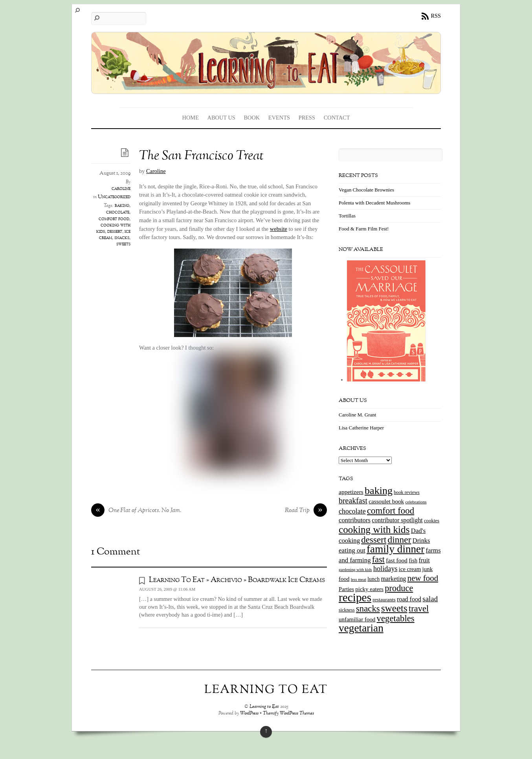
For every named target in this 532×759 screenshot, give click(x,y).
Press (307, 118)
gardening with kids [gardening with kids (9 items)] (355, 570)
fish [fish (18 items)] (413, 560)
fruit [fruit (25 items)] (424, 560)
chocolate (118, 212)
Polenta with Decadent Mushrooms (374, 203)
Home (191, 118)
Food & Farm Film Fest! (364, 229)
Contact (337, 118)
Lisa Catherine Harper (361, 428)
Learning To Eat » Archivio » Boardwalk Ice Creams (237, 580)
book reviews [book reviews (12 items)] (407, 492)
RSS (436, 16)
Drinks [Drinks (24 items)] (421, 541)
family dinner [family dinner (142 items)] (395, 549)
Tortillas (347, 216)
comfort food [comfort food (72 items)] (391, 511)
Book (252, 118)
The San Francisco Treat (201, 156)
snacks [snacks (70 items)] (368, 609)
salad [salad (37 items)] (430, 599)
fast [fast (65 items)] (378, 559)
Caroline (156, 171)
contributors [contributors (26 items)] (355, 520)
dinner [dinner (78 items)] (400, 540)
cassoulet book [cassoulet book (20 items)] (386, 501)
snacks (122, 238)
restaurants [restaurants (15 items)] (384, 600)
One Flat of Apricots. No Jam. (136, 511)
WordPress (249, 714)
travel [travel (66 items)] (419, 609)
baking (122, 206)
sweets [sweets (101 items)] (394, 608)
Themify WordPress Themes (288, 714)
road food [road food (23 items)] (409, 599)
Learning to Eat (264, 707)
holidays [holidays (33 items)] (385, 569)
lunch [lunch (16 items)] (373, 579)
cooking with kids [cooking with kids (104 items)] (374, 530)
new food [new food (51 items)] (423, 578)
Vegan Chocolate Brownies (366, 190)
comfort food (114, 219)
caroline (121, 189)
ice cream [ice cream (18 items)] (410, 569)
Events (279, 118)
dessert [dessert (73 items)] (374, 540)
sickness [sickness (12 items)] (347, 610)
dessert (115, 232)
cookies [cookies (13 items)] (432, 521)
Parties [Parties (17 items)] (346, 589)
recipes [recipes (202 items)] (355, 597)
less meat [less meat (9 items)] (359, 579)
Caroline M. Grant (357, 415)
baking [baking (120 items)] (379, 491)
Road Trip (306, 511)
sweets (123, 244)
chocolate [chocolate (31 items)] (352, 511)
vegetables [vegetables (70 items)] (396, 618)
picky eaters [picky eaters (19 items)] (369, 589)
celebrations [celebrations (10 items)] (416, 502)
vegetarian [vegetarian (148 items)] (361, 628)
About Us (221, 118)
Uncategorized (114, 197)
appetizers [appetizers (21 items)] (351, 492)
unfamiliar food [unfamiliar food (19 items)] (357, 619)
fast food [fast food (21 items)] (397, 560)
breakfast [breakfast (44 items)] (353, 501)
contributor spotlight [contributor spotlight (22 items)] (397, 520)
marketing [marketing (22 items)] (393, 579)
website (279, 229)
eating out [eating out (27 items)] (352, 550)
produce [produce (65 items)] (399, 588)
